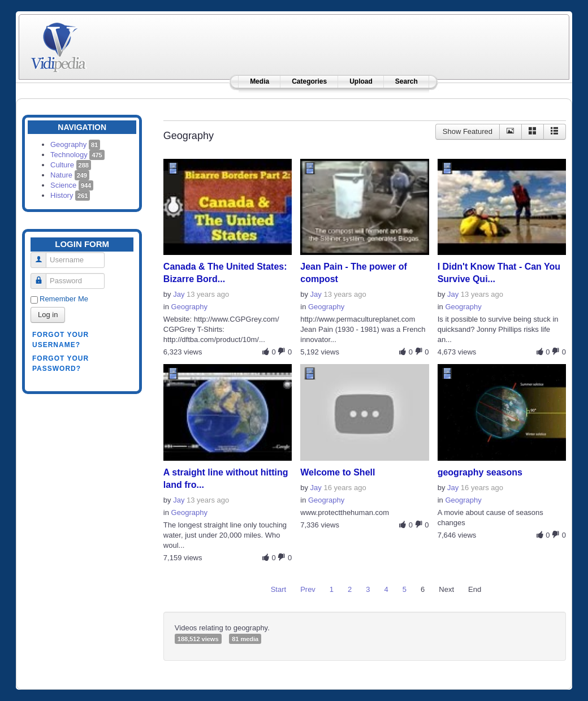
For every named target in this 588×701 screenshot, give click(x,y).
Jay (179, 294)
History (70, 195)
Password (43, 276)
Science (72, 185)
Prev (308, 589)
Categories (309, 81)
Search (407, 81)
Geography (75, 144)
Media (260, 81)
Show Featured (468, 131)
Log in (48, 315)
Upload (361, 81)
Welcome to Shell (338, 472)
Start (278, 589)
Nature (70, 175)
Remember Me (64, 299)
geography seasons (480, 472)
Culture (71, 165)
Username (43, 255)
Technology (77, 155)
